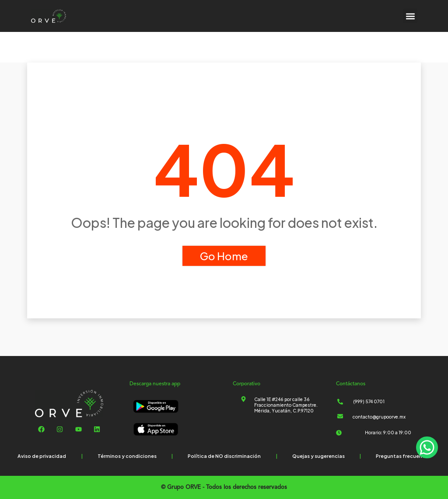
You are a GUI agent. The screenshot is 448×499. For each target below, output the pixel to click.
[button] (410, 16)
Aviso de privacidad (42, 456)
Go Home (224, 256)
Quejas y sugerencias (318, 456)
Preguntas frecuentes (403, 456)
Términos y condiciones (127, 456)
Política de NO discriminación (224, 456)
